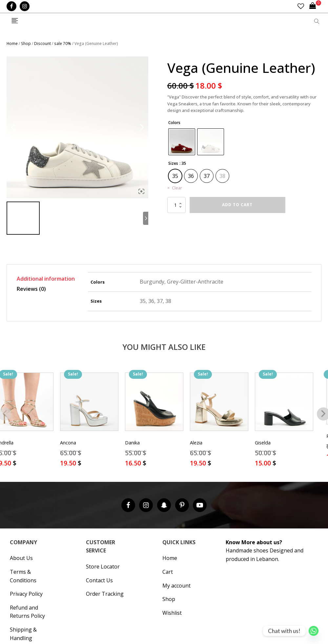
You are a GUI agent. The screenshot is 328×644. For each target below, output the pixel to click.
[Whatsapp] (314, 631)
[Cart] (315, 6)
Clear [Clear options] (177, 188)
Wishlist (172, 613)
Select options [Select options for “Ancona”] (89, 472)
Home (12, 43)
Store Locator (103, 567)
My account (176, 586)
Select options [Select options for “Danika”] (154, 472)
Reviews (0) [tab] (31, 289)
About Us (21, 558)
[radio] (182, 142)
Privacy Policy (26, 594)
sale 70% (63, 43)
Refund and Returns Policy (27, 612)
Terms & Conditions (23, 576)
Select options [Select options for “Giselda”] (284, 472)
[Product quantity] (176, 205)
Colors (174, 123)
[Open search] (317, 21)
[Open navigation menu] (15, 21)
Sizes (173, 163)
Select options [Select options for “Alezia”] (219, 472)
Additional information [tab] (46, 279)
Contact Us (99, 580)
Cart (168, 572)
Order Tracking (105, 594)
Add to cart (237, 205)
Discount (42, 43)
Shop (26, 43)
